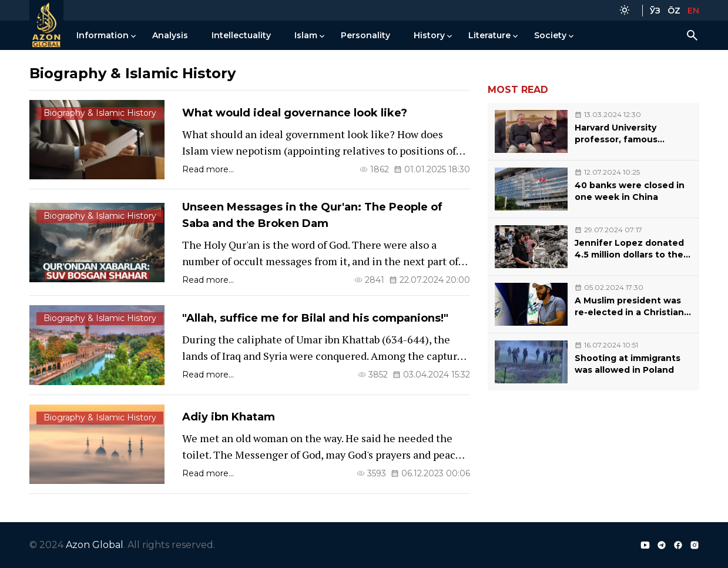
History (429, 35)
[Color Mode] (625, 10)
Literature (489, 35)
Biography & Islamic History (100, 113)
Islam (306, 35)
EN (693, 11)
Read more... (208, 169)
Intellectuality (241, 35)
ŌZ (674, 11)
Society (550, 35)
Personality (365, 35)
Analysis (170, 35)
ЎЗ (655, 11)
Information (103, 35)
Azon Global (95, 545)
